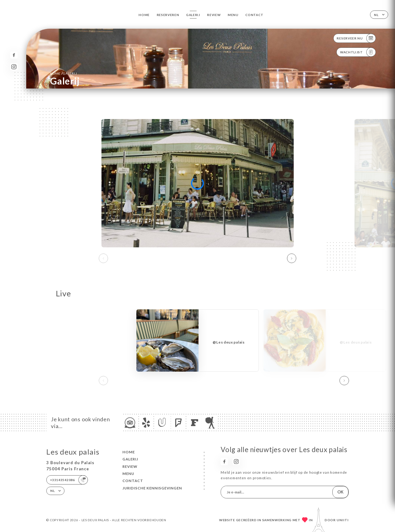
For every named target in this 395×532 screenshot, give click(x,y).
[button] (292, 258)
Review (214, 15)
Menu (233, 15)
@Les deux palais (229, 342)
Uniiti (343, 520)
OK (340, 492)
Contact (254, 15)
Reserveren (168, 15)
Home (144, 15)
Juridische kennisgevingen (152, 488)
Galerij (193, 15)
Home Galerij (63, 73)
